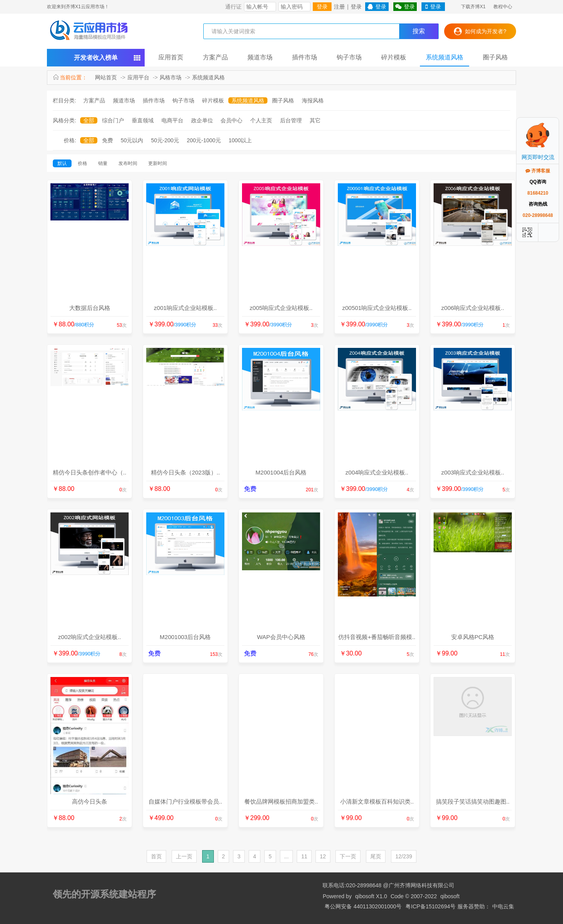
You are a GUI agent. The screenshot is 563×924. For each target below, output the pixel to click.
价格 (82, 163)
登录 (322, 7)
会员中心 (231, 120)
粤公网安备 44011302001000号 (363, 906)
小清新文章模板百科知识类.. (377, 801)
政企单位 (202, 120)
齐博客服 (538, 171)
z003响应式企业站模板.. (473, 472)
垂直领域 (143, 120)
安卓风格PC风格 (473, 637)
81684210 (538, 193)
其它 (315, 120)
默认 (62, 163)
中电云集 (503, 906)
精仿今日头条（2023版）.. (186, 472)
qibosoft (450, 896)
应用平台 (138, 77)
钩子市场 (349, 57)
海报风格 (313, 100)
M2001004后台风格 (281, 472)
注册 (339, 7)
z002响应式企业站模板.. (90, 637)
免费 (108, 140)
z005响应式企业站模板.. (281, 308)
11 (304, 856)
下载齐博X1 (473, 7)
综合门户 (113, 120)
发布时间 (128, 163)
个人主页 (261, 120)
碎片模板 (394, 57)
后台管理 (291, 120)
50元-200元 (165, 140)
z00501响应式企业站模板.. (377, 308)
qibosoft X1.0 (371, 896)
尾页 (376, 856)
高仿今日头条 (90, 801)
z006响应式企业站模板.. (473, 308)
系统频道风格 (445, 57)
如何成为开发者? (480, 31)
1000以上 (240, 140)
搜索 (419, 31)
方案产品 (215, 57)
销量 (103, 163)
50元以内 (132, 140)
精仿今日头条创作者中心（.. (90, 472)
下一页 (348, 856)
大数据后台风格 (90, 308)
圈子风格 (495, 57)
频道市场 (260, 57)
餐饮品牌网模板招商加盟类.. (281, 801)
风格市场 (170, 77)
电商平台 (172, 120)
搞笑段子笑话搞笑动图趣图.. (473, 801)
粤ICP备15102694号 (430, 906)
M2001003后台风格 (186, 637)
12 (323, 856)
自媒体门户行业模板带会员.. (185, 801)
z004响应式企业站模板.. (377, 472)
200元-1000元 (204, 140)
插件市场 (305, 57)
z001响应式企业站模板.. (186, 308)
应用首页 (171, 57)
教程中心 (503, 7)
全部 (89, 120)
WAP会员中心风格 (281, 637)
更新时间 (158, 163)
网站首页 (106, 77)
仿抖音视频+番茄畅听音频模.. (377, 637)
